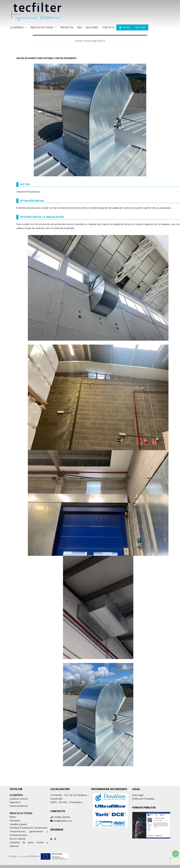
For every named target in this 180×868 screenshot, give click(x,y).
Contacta (108, 27)
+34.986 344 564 (62, 817)
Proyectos (67, 27)
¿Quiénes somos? (19, 799)
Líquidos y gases (18, 824)
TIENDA (126, 27)
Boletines (92, 27)
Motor (13, 817)
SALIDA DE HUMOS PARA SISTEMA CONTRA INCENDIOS (46, 58)
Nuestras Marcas (19, 806)
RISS (80, 27)
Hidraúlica (15, 821)
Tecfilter (13, 856)
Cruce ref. (140, 27)
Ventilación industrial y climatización (29, 828)
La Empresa (17, 27)
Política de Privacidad (143, 799)
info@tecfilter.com (63, 821)
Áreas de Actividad (42, 27)
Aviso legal (138, 795)
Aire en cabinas (18, 839)
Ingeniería (15, 802)
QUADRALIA (34, 856)
